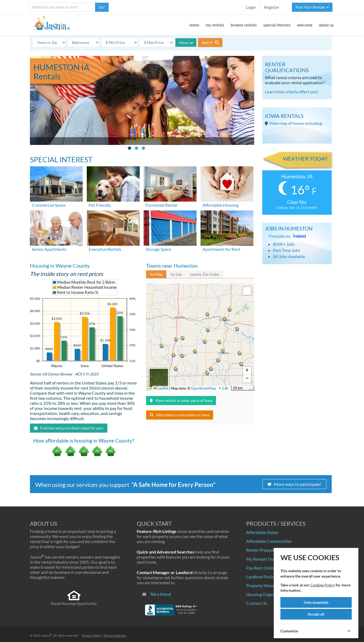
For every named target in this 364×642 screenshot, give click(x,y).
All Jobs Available (289, 256)
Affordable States (262, 532)
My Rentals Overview (266, 559)
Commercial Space (49, 205)
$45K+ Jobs (284, 244)
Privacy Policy (92, 635)
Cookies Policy (323, 585)
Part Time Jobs (287, 250)
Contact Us (257, 603)
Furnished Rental (161, 205)
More (186, 43)
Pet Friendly (100, 205)
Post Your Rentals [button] (312, 7)
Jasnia (46, 635)
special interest (277, 25)
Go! (102, 7)
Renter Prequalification (268, 550)
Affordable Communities (269, 541)
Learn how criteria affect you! (292, 92)
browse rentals (244, 25)
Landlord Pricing (261, 577)
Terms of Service (115, 635)
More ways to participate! (294, 484)
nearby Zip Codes (205, 274)
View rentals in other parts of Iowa (181, 400)
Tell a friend (161, 594)
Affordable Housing (220, 205)
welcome (305, 25)
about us (326, 25)
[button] (224, 318)
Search (210, 42)
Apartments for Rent (221, 249)
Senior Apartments (49, 249)
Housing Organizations (267, 594)
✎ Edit (223, 388)
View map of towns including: (296, 123)
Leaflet (161, 388)
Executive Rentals (105, 249)
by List (176, 274)
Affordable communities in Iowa (180, 415)
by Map (156, 274)
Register (272, 7)
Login (251, 7)
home (194, 25)
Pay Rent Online (261, 568)
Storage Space (158, 249)
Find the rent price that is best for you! (69, 428)
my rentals (215, 25)
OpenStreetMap (203, 388)
